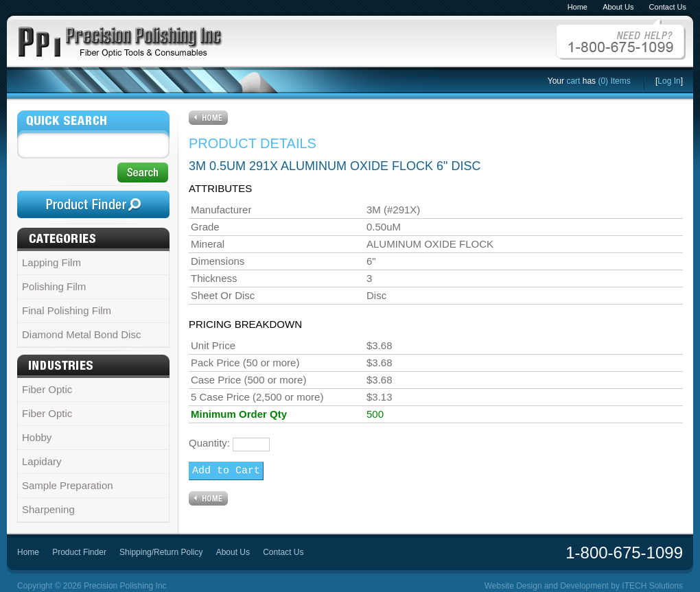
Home (577, 7)
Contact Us (668, 7)
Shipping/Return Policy (161, 552)
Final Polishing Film (67, 310)
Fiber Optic (47, 389)
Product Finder (79, 552)
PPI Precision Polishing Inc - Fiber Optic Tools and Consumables (120, 39)
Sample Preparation (68, 485)
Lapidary (42, 461)
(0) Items (614, 81)
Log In (669, 81)
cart (573, 81)
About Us (618, 7)
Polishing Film (54, 286)
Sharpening (48, 509)
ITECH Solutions (652, 586)
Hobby (37, 437)
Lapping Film (51, 262)
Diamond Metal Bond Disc (81, 334)
